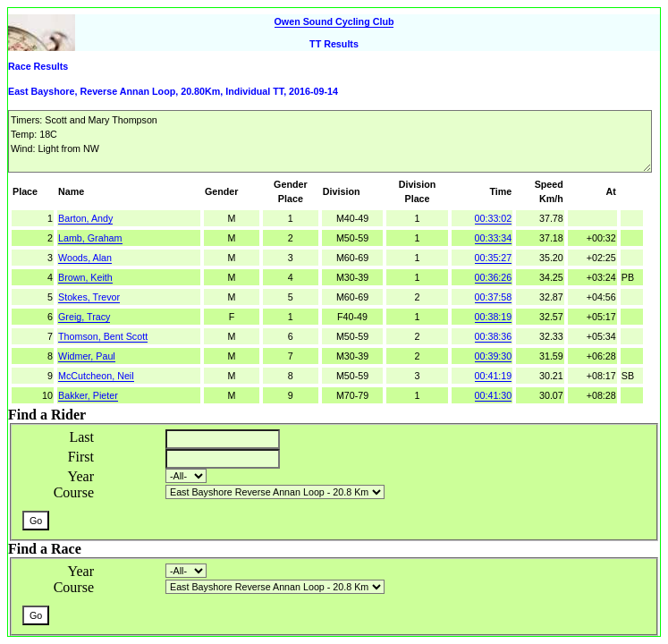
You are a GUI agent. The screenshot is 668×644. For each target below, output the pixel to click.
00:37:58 (494, 297)
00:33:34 (494, 238)
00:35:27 (494, 258)
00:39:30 (494, 356)
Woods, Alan (85, 258)
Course (74, 492)
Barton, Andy (85, 218)
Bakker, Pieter (88, 395)
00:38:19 (494, 317)
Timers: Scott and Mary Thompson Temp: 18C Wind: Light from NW (330, 141)
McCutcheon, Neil (96, 376)
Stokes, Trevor (89, 297)
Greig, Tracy (84, 317)
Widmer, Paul (87, 356)
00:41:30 (494, 395)
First (81, 457)
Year (81, 476)
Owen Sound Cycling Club (334, 21)
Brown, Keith (85, 277)
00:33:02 (494, 218)
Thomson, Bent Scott (103, 336)
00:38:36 (494, 336)
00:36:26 (494, 277)
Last (81, 437)
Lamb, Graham (90, 238)
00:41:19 (494, 376)
